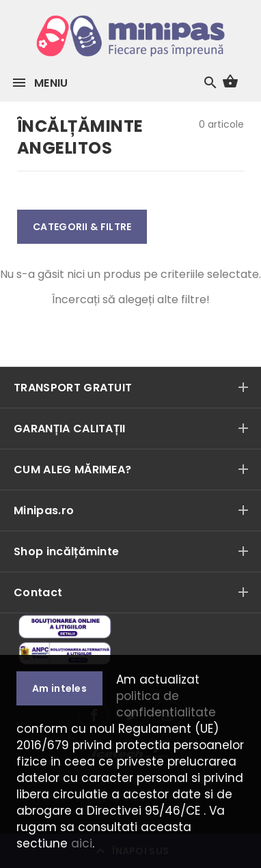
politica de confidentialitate (166, 704)
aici (82, 843)
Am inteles (59, 688)
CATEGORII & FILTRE (82, 227)
